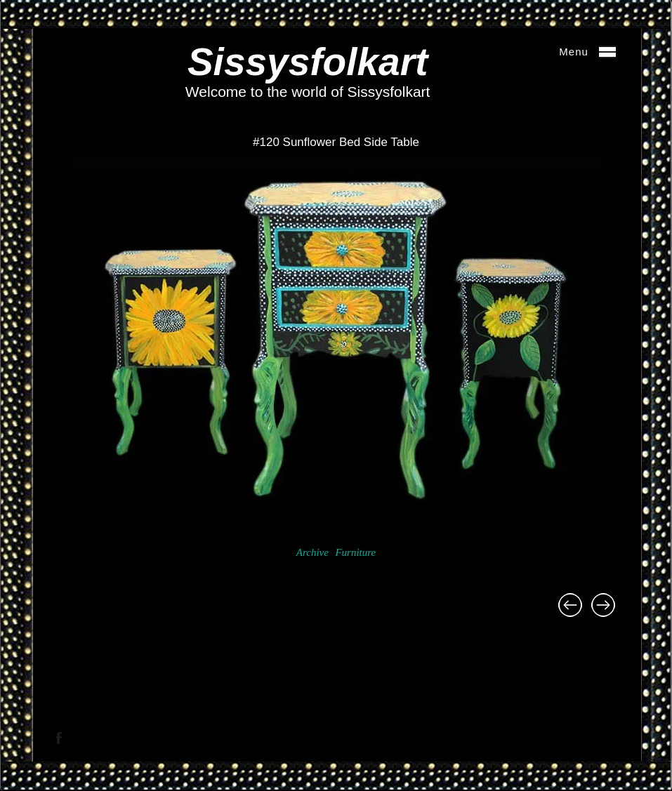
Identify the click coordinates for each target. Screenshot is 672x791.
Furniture (355, 552)
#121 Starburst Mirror (603, 605)
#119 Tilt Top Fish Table (570, 605)
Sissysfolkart (308, 62)
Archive (312, 552)
